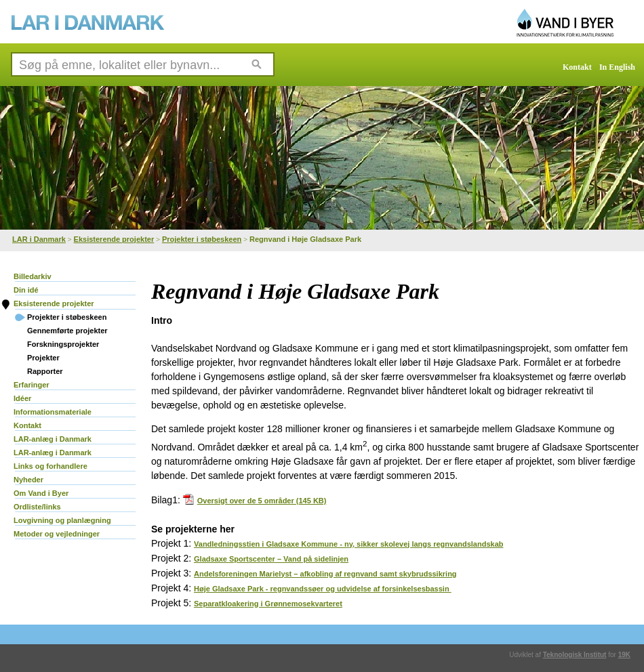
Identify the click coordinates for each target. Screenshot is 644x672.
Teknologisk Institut (575, 655)
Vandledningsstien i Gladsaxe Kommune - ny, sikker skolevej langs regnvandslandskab (348, 544)
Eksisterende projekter (114, 239)
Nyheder (28, 480)
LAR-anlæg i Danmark (53, 439)
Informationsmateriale (53, 412)
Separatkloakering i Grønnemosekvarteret (268, 604)
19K (624, 655)
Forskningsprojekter (63, 344)
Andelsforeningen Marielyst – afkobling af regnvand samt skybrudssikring (325, 574)
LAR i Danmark (39, 239)
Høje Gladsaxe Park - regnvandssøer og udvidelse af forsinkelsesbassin (323, 589)
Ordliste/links (37, 507)
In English (617, 67)
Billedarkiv (33, 276)
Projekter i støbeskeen (202, 239)
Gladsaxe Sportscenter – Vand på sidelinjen (271, 559)
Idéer (22, 398)
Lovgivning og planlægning (62, 520)
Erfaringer (32, 385)
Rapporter (45, 371)
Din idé (26, 290)
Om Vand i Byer (41, 493)
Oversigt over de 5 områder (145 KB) (255, 501)
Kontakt (577, 67)
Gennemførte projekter (67, 331)
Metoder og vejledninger (57, 534)
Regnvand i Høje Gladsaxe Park (305, 239)
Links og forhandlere (51, 466)
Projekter (43, 358)
